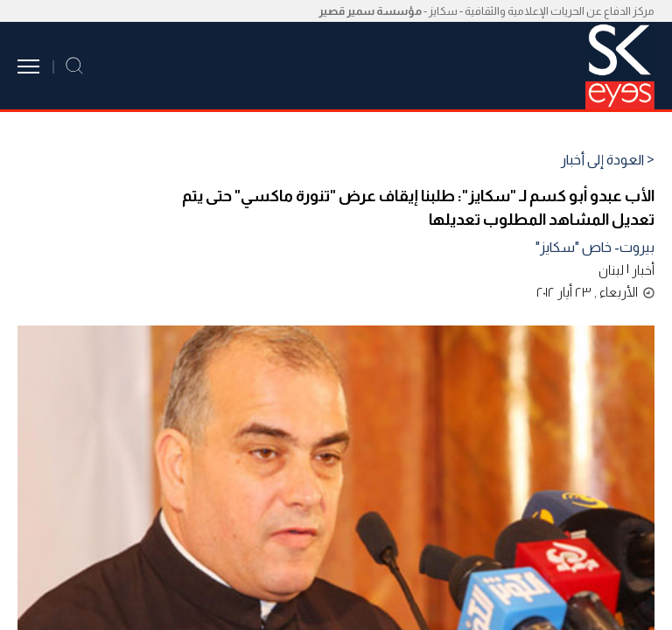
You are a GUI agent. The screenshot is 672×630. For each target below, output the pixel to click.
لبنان (611, 270)
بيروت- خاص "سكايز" (595, 247)
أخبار (643, 270)
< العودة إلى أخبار (608, 160)
